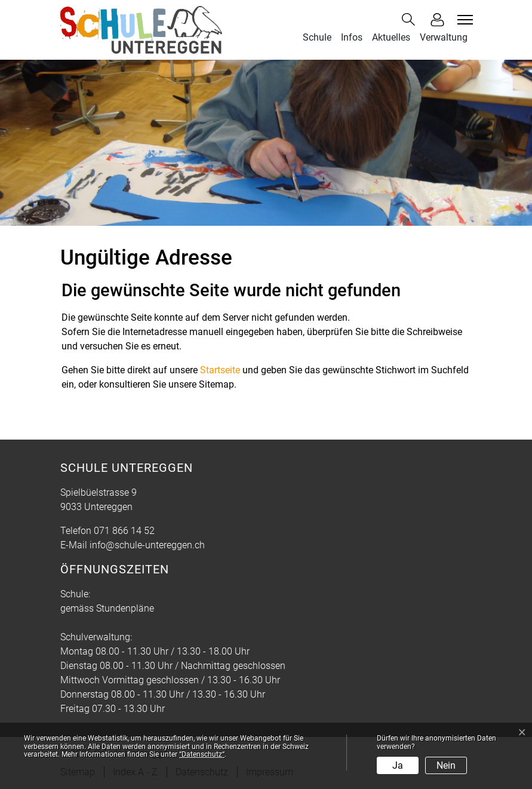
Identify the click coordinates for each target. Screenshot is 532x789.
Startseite (220, 370)
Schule (317, 37)
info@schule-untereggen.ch (147, 545)
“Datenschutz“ (202, 754)
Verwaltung (444, 37)
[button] (411, 19)
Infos (352, 37)
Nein (446, 765)
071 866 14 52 (124, 531)
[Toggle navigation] (463, 20)
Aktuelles (391, 37)
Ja (398, 765)
